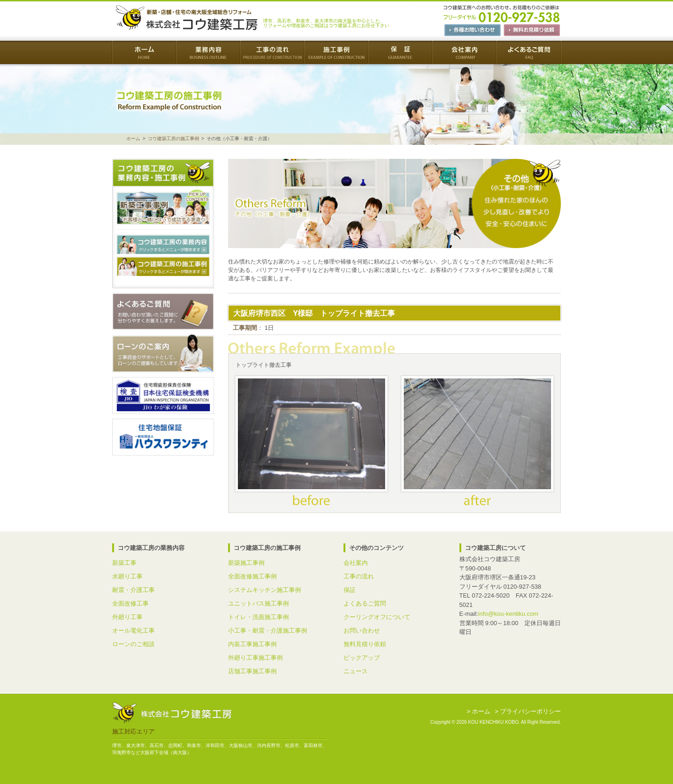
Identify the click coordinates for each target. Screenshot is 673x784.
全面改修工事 (130, 603)
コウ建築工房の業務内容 (163, 244)
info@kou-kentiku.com (508, 614)
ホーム (133, 139)
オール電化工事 (133, 631)
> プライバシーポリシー (528, 711)
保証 (350, 590)
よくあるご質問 (365, 603)
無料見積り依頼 (365, 644)
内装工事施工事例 (252, 644)
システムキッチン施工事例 (265, 590)
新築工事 (124, 563)
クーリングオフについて (377, 617)
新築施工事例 (246, 563)
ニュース (356, 671)
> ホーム (479, 711)
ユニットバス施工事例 (258, 603)
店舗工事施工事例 (252, 671)
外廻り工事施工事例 (255, 658)
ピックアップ (362, 658)
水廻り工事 (127, 576)
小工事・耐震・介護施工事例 (268, 631)
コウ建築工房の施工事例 (173, 139)
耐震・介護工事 (133, 590)
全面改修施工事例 (252, 576)
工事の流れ (359, 576)
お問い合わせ (362, 631)
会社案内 (356, 563)
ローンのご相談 (133, 644)
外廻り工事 (127, 617)
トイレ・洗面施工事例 (258, 617)
